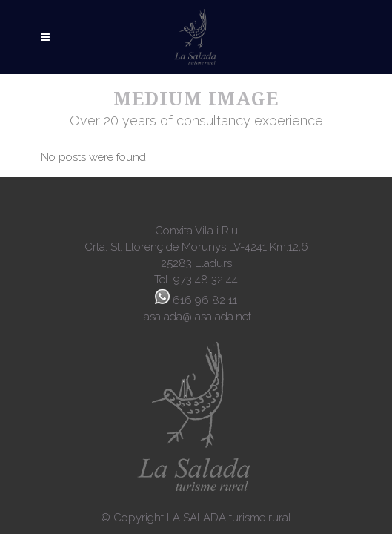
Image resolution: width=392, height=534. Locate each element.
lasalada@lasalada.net (196, 317)
